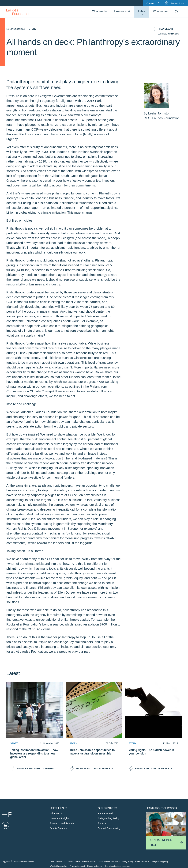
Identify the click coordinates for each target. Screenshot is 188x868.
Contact (150, 3)
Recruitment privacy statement (117, 866)
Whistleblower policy (59, 866)
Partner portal (177, 3)
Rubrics (102, 823)
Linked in (5, 825)
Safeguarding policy (160, 861)
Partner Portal (105, 813)
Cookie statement (95, 866)
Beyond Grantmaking (109, 828)
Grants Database (59, 828)
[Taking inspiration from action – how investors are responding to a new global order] (35, 758)
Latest (142, 11)
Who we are (160, 11)
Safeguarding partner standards (135, 861)
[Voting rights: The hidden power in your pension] (153, 758)
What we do (99, 11)
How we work (122, 11)
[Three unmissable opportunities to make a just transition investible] (94, 758)
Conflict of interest (72, 861)
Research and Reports (62, 823)
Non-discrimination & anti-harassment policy (101, 861)
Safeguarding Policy (108, 818)
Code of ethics (56, 861)
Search (177, 12)
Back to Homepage (18, 12)
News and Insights (60, 818)
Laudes (7, 812)
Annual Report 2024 (162, 843)
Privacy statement (77, 866)
